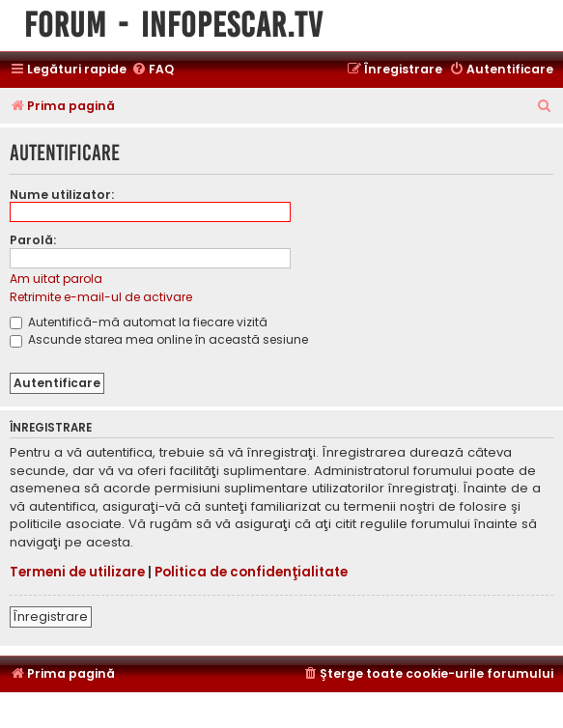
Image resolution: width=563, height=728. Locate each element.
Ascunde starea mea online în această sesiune (159, 339)
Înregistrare (51, 616)
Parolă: (33, 240)
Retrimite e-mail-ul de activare (101, 297)
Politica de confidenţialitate (251, 573)
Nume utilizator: (62, 195)
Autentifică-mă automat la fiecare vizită (139, 322)
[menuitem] (153, 70)
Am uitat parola (56, 279)
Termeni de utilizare (77, 573)
